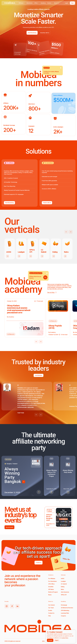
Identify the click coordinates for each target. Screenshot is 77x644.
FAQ (49, 616)
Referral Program (53, 592)
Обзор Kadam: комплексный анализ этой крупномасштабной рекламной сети (19, 309)
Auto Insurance (65, 592)
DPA (43, 641)
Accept (50, 640)
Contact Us (51, 613)
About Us (57, 3)
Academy (43, 3)
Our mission (51, 605)
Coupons (63, 616)
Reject (57, 640)
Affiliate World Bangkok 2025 (49, 517)
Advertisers (30, 3)
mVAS (63, 579)
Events (50, 3)
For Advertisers (52, 581)
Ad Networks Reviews (67, 608)
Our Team (51, 608)
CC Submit (64, 584)
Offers (37, 3)
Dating (63, 587)
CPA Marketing (65, 610)
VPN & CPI (64, 595)
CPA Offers (51, 584)
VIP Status (51, 589)
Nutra (62, 589)
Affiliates (22, 3)
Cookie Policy (65, 638)
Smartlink (51, 587)
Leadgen (63, 581)
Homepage (64, 605)
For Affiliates (52, 579)
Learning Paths (65, 613)
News (50, 595)
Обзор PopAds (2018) (55, 327)
